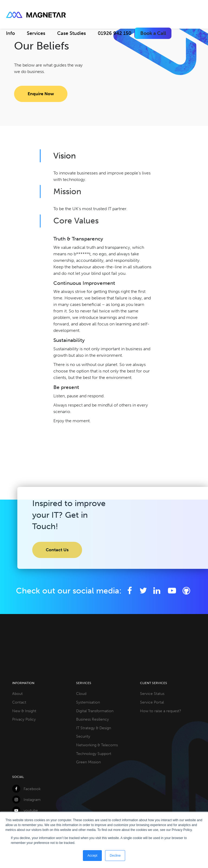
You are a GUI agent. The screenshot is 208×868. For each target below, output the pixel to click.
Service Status (152, 694)
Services (36, 33)
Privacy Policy (24, 719)
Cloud (81, 694)
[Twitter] (143, 591)
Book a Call (153, 33)
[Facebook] (130, 591)
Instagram (26, 800)
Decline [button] (115, 856)
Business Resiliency (92, 719)
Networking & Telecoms (97, 745)
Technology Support (94, 754)
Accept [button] (92, 856)
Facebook (26, 789)
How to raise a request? (161, 711)
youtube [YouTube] (25, 810)
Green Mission (88, 762)
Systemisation (88, 702)
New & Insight (24, 711)
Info (10, 33)
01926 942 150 (115, 33)
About (17, 694)
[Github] (186, 591)
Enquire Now (41, 94)
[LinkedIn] (157, 591)
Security (83, 736)
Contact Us (57, 550)
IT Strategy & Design (94, 728)
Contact (19, 702)
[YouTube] (173, 591)
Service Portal (152, 702)
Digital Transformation (95, 711)
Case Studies (71, 33)
